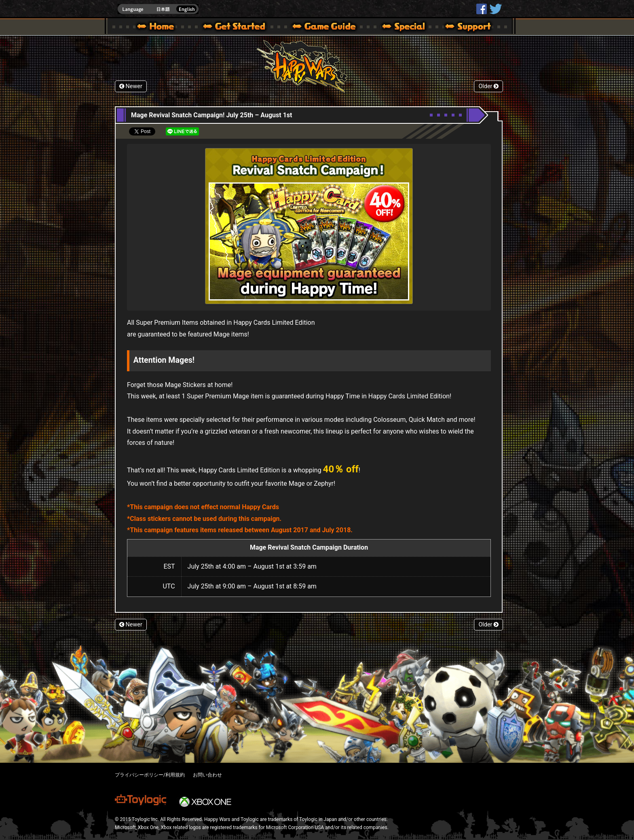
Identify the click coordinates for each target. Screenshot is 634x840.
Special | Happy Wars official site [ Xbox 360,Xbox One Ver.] (401, 28)
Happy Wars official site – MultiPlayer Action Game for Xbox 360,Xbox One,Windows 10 (157, 28)
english (158, 9)
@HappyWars (495, 9)
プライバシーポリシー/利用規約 (150, 775)
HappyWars (482, 9)
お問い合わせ (207, 775)
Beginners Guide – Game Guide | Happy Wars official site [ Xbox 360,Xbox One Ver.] (330, 28)
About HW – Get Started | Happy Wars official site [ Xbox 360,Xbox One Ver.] (241, 28)
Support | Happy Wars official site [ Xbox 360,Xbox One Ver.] (461, 28)
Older (488, 86)
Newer (131, 86)
